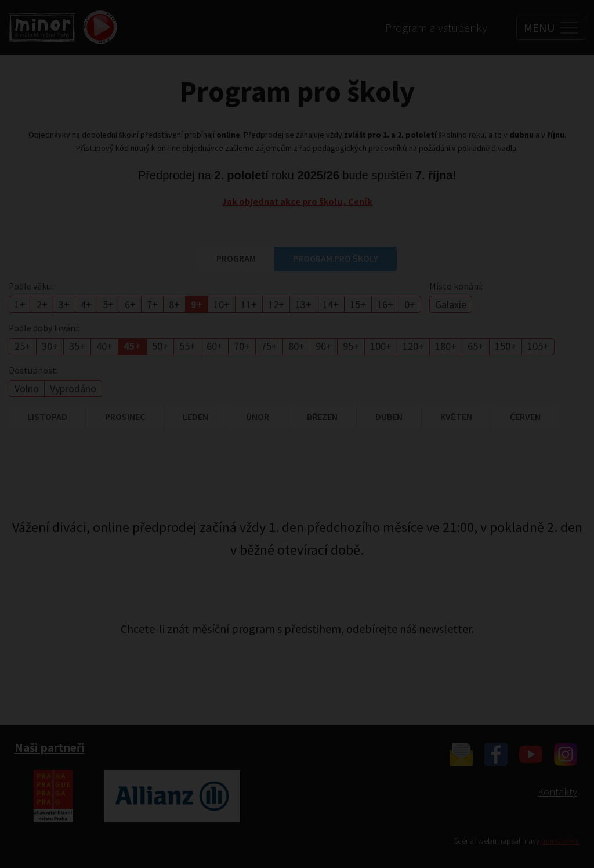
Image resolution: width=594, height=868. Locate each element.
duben (389, 417)
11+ (249, 304)
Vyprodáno (73, 388)
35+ (77, 346)
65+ (476, 346)
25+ (23, 346)
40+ (104, 346)
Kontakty (557, 792)
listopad (47, 417)
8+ (174, 304)
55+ (187, 346)
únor (258, 417)
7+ (152, 304)
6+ (130, 304)
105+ (538, 346)
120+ (413, 346)
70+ (242, 346)
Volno (27, 388)
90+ (324, 346)
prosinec (125, 417)
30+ (50, 346)
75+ (269, 346)
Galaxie (451, 304)
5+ (108, 304)
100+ (381, 346)
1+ (20, 304)
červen (525, 417)
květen (456, 417)
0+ (410, 304)
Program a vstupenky (436, 28)
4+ (86, 304)
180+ (446, 346)
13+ (303, 304)
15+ (358, 304)
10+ (222, 304)
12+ (276, 304)
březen (322, 417)
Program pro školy (336, 258)
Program (236, 258)
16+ (385, 304)
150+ (506, 346)
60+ (215, 346)
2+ (42, 304)
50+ (160, 346)
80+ (296, 346)
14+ (331, 304)
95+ (351, 346)
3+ (64, 304)
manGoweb (561, 841)
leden (195, 417)
